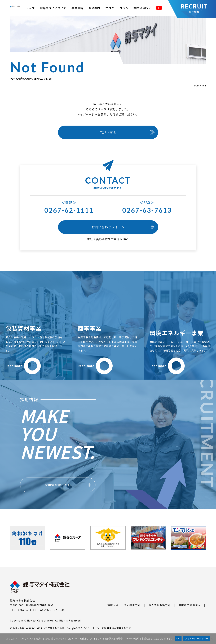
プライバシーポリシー (90, 628)
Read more (23, 366)
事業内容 (77, 8)
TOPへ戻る (108, 132)
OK (178, 639)
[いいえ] (212, 639)
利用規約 (109, 628)
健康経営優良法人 (189, 605)
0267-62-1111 (69, 210)
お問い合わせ (142, 8)
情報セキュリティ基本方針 (124, 605)
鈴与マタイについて (53, 8)
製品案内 (94, 8)
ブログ (110, 8)
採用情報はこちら (58, 485)
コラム (124, 8)
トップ (30, 8)
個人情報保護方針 (160, 605)
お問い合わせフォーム (108, 227)
